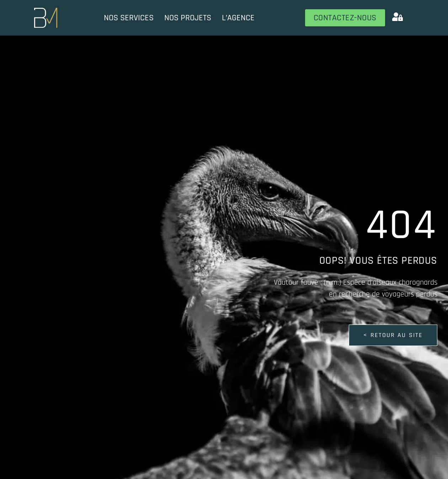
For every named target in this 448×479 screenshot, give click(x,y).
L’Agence (238, 18)
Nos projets (188, 18)
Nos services (129, 18)
